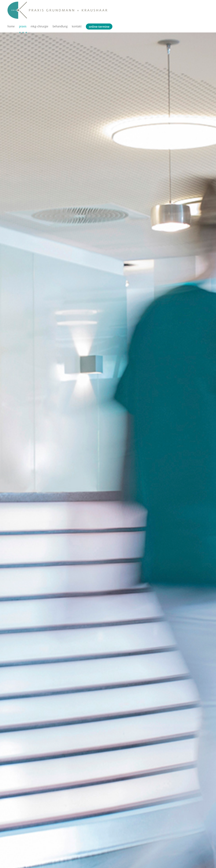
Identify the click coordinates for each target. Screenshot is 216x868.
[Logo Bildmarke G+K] (17, 3)
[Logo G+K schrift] (68, 11)
